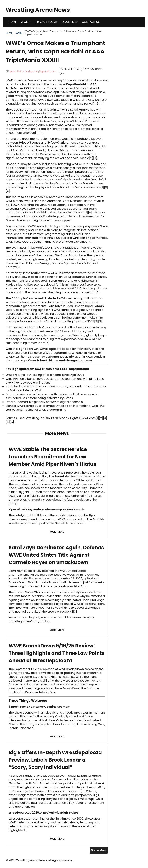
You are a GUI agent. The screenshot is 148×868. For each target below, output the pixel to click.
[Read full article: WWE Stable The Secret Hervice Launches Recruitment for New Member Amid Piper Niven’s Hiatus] (57, 490)
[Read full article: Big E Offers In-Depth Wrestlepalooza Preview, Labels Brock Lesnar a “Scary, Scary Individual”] (57, 796)
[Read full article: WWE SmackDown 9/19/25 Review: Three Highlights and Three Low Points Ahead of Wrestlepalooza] (57, 691)
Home (9, 33)
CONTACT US (91, 22)
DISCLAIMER (70, 22)
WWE (26, 22)
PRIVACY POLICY (46, 22)
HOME (13, 22)
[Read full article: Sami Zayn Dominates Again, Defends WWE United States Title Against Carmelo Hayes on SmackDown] (57, 589)
